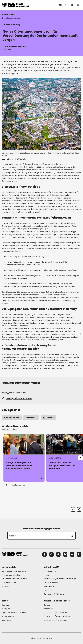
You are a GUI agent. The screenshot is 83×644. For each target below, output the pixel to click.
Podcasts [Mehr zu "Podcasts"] (48, 590)
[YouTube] (72, 554)
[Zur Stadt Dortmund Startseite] (15, 5)
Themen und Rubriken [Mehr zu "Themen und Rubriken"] (11, 575)
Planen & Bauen (12, 418)
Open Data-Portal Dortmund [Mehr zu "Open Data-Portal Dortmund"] (14, 613)
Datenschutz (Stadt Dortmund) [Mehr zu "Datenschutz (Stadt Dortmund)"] (57, 616)
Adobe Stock (13, 159)
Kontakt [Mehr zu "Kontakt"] (47, 605)
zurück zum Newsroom (12, 18)
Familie (48, 418)
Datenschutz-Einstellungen (55, 620)
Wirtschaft (31, 418)
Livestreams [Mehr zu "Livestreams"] (49, 586)
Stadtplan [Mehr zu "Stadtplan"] (6, 609)
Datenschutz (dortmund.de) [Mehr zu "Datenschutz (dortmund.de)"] (56, 613)
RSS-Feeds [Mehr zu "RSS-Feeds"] (6, 620)
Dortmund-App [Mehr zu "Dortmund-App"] (50, 571)
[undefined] (80, 458)
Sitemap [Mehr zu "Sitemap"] (5, 605)
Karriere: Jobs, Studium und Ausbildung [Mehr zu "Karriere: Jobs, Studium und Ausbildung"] (60, 579)
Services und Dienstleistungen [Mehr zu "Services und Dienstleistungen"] (14, 571)
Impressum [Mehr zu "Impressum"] (48, 609)
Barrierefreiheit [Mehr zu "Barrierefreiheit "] (8, 616)
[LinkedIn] (79, 554)
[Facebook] (45, 554)
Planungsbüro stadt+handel (17, 398)
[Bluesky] (65, 554)
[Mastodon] (58, 554)
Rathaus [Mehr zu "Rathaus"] (5, 586)
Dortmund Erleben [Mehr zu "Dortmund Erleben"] (10, 583)
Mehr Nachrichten (11, 429)
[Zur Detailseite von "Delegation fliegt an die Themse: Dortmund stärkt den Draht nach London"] (24, 458)
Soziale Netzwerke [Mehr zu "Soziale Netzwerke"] (51, 583)
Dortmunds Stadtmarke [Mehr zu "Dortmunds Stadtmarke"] (54, 594)
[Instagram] (51, 554)
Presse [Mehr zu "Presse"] (47, 575)
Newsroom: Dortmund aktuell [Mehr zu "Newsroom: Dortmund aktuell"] (14, 579)
